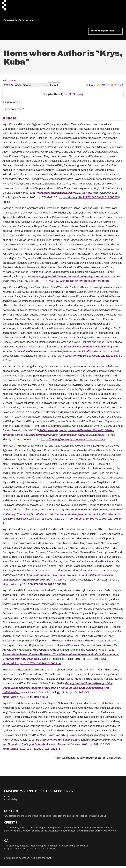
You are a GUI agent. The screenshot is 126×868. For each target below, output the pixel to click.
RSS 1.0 (104, 87)
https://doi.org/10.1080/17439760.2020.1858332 (34, 586)
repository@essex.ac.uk (94, 818)
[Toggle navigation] (105, 33)
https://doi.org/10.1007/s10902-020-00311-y (32, 666)
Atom (92, 87)
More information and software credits (97, 833)
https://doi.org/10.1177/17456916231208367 (88, 199)
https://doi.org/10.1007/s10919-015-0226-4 (31, 751)
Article (17, 104)
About (7, 798)
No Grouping (76, 96)
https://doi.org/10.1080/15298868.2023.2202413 (73, 442)
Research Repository (25, 21)
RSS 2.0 (119, 87)
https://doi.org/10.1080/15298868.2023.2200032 (78, 283)
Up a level (11, 82)
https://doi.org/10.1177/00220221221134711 (92, 358)
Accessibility (11, 802)
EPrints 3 (70, 830)
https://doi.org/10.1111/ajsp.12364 (25, 699)
